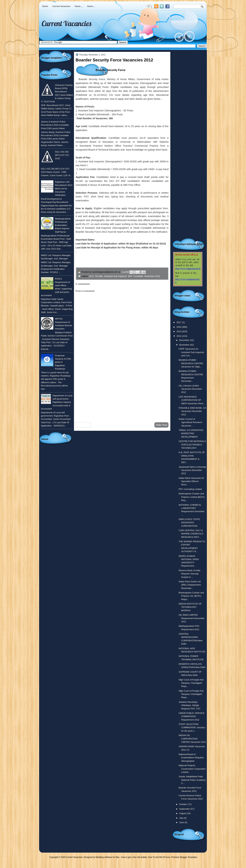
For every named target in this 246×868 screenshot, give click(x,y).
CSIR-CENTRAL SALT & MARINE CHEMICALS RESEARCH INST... (191, 534)
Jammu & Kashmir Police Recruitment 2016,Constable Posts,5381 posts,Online (55, 125)
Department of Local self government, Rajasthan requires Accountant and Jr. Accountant (57, 402)
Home (45, 6)
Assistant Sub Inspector (115, 276)
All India (99, 276)
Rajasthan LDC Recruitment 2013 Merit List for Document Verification (64, 189)
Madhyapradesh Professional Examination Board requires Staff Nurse (63, 225)
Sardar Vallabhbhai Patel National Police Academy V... (192, 780)
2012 (179, 336)
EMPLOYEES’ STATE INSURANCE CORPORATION (189, 523)
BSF (130, 276)
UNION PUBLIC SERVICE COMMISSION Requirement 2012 (192, 716)
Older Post (161, 425)
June (182, 822)
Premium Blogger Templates (184, 857)
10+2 (91, 276)
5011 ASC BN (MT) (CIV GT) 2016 (62, 155)
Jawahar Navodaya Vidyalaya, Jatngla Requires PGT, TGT (190, 705)
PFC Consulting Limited (190, 489)
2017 (179, 322)
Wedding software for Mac (108, 857)
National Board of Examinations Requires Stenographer (191, 758)
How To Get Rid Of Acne (159, 857)
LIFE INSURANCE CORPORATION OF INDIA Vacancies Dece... (192, 400)
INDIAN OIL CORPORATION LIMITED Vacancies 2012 (192, 739)
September (185, 809)
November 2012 (152, 276)
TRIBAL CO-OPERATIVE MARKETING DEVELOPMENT (191, 433)
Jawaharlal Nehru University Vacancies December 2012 (192, 470)
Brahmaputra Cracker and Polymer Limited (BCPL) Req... (192, 497)
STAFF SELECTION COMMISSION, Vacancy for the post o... (192, 728)
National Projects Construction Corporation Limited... (192, 769)
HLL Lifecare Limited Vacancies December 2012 (190, 389)
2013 (179, 331)
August (183, 813)
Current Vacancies (61, 6)
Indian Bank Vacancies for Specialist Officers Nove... (191, 481)
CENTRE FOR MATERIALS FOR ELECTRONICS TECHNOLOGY (192, 445)
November (185, 345)
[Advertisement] (122, 392)
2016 (179, 327)
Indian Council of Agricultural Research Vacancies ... (190, 422)
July (181, 818)
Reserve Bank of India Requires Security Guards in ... (190, 574)
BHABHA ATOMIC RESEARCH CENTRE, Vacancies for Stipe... (191, 363)
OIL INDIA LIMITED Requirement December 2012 (192, 618)
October (183, 804)
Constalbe (138, 276)
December (185, 340)
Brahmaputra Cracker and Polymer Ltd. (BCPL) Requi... (191, 596)
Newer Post (83, 425)
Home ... (79, 6)
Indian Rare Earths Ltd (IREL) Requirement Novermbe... (190, 585)
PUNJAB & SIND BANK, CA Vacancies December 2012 (192, 411)
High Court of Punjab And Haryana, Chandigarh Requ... (191, 683)
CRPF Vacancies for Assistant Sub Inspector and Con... (192, 352)
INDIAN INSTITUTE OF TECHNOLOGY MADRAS (190, 607)
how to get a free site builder (134, 857)
